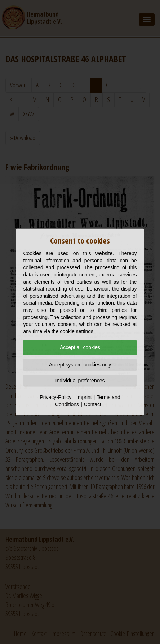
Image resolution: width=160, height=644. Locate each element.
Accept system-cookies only (80, 365)
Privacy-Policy (55, 397)
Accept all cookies (80, 347)
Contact (93, 404)
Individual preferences (80, 380)
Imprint (84, 397)
